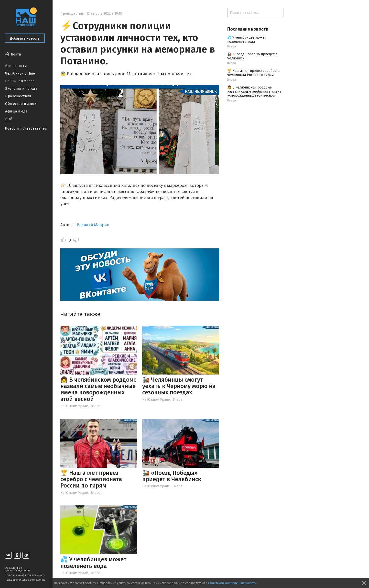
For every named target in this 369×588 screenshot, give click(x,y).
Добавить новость (25, 39)
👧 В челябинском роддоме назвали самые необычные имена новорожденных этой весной (98, 389)
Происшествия (18, 96)
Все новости (16, 66)
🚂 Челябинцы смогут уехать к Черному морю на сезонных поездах (179, 386)
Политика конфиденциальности (25, 575)
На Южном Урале (20, 81)
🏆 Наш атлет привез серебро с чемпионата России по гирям (91, 479)
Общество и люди (21, 104)
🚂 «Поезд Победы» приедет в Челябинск (172, 476)
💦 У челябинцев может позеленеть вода (93, 563)
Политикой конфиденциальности (232, 583)
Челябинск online (20, 73)
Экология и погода (21, 89)
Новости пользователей (26, 128)
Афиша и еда (16, 111)
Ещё (9, 119)
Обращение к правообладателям (17, 569)
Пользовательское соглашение (25, 580)
